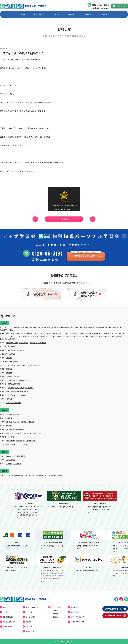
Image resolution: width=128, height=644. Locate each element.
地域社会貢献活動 (9, 622)
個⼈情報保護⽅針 (9, 617)
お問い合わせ (121, 6)
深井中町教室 (100, 327)
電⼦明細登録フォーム (113, 616)
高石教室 (9, 376)
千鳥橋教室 (49, 334)
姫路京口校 (10, 433)
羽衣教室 (16, 376)
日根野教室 (20, 350)
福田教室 (108, 327)
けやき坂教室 (11, 441)
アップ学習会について (33, 607)
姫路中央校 (27, 433)
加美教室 (70, 336)
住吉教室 (16, 414)
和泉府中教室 (24, 343)
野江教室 (3, 339)
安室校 (34, 433)
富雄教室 (22, 456)
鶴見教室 (19, 334)
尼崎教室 (9, 422)
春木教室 (37, 365)
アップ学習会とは (39, 14)
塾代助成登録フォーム (113, 609)
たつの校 (11, 437)
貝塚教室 (9, 358)
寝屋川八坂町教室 (14, 384)
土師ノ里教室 (21, 395)
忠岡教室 (9, 373)
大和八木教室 (11, 460)
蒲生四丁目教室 (104, 336)
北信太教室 (33, 343)
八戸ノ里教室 (19, 388)
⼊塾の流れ (87, 14)
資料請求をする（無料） (86, 256)
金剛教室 (12, 354)
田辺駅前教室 (28, 336)
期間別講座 (75, 607)
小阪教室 (11, 388)
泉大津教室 (12, 346)
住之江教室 (52, 336)
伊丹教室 (9, 426)
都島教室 (120, 336)
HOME (23, 14)
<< (35, 219)
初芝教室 (91, 327)
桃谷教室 (90, 334)
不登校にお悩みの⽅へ (78, 622)
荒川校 (40, 433)
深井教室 (116, 327)
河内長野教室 (14, 361)
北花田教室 (75, 327)
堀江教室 (66, 334)
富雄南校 (9, 456)
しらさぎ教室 (54, 327)
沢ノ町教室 (18, 336)
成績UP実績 (75, 612)
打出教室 (9, 418)
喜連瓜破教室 (78, 336)
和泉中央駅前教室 (12, 343)
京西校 (16, 456)
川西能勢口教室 (30, 441)
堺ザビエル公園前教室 (12, 327)
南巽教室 (94, 336)
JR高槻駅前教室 (12, 380)
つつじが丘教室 (22, 444)
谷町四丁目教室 (39, 334)
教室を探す (72, 14)
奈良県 (5, 452)
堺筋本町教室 (11, 334)
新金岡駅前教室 (65, 327)
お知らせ (52, 36)
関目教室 (113, 336)
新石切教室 (29, 388)
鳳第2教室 (33, 327)
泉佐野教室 (12, 350)
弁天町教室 (73, 334)
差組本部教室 (11, 444)
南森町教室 (11, 339)
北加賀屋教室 (61, 336)
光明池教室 (42, 343)
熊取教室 (9, 369)
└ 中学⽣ (55, 614)
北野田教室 (83, 327)
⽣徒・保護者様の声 (78, 617)
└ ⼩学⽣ (55, 611)
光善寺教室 (10, 391)
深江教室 (9, 414)
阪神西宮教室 (20, 429)
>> (93, 219)
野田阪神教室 (28, 334)
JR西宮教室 (10, 429)
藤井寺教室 (12, 395)
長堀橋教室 (58, 334)
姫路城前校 (19, 433)
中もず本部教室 (43, 327)
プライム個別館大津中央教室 (34, 475)
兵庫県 (5, 410)
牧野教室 (18, 391)
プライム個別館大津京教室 (53, 475)
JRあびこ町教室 (8, 336)
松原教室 (9, 399)
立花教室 (24, 422)
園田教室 (16, 422)
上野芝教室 (25, 327)
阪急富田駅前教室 (24, 380)
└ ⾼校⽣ (55, 617)
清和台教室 (20, 441)
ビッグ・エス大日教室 (14, 403)
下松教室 (30, 365)
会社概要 (6, 612)
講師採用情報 (8, 627)
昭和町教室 (98, 334)
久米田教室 (12, 365)
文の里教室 (107, 334)
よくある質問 (103, 14)
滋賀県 (5, 471)
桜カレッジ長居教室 (40, 336)
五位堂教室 (17, 464)
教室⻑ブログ (30, 631)
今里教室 (114, 334)
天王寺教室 (82, 334)
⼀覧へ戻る (64, 219)
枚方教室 (25, 391)
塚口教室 (31, 422)
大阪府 (5, 323)
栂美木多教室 (9, 330)
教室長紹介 (30, 622)
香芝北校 (9, 464)
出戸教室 (87, 336)
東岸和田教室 (21, 365)
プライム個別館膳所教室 (15, 475)
